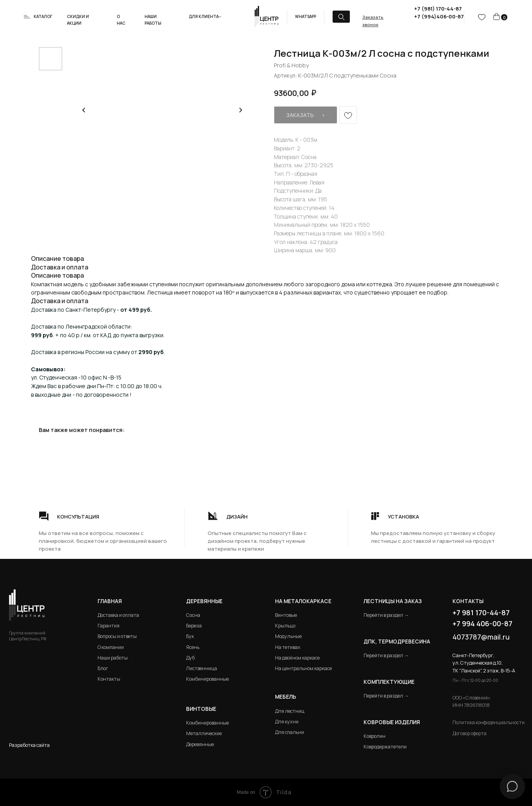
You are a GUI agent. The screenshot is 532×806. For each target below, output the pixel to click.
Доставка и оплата (118, 615)
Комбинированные (207, 679)
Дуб (190, 658)
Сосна (193, 615)
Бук (190, 636)
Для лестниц (290, 711)
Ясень (193, 647)
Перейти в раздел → (386, 615)
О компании (111, 647)
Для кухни (287, 722)
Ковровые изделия (392, 722)
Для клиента (204, 16)
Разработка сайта (29, 745)
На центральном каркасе (303, 668)
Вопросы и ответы (117, 636)
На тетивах (288, 647)
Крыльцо (285, 626)
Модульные (288, 636)
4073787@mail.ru (481, 637)
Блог (103, 668)
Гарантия (109, 626)
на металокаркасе (303, 601)
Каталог (43, 16)
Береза (194, 626)
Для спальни (290, 732)
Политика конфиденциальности (489, 722)
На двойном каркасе (297, 658)
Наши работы (113, 658)
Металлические (204, 733)
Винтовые (286, 615)
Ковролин (375, 736)
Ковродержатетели (385, 747)
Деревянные (204, 601)
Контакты (109, 679)
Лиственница (202, 668)
